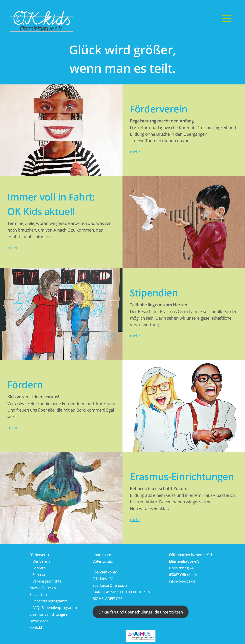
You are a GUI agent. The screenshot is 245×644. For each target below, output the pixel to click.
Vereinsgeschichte (47, 581)
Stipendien (38, 594)
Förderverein (40, 555)
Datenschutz (103, 561)
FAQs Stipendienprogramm (55, 608)
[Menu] (227, 18)
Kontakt (36, 627)
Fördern (39, 568)
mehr (135, 152)
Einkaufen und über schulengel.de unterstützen (141, 612)
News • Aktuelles (42, 588)
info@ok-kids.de (182, 581)
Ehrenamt (40, 575)
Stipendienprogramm (50, 601)
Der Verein (41, 561)
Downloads (39, 621)
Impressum (102, 555)
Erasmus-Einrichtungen (48, 614)
